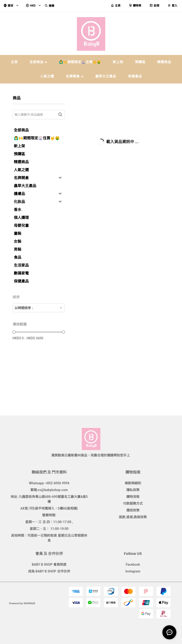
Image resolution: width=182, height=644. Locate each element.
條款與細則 (133, 483)
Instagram (133, 571)
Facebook (133, 564)
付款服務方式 (133, 503)
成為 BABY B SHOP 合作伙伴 (49, 571)
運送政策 (133, 510)
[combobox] (39, 308)
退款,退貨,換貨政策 (133, 517)
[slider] (14, 332)
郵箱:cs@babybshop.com (49, 490)
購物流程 (133, 497)
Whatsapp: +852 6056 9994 (49, 483)
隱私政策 (133, 490)
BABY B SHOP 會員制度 (49, 564)
